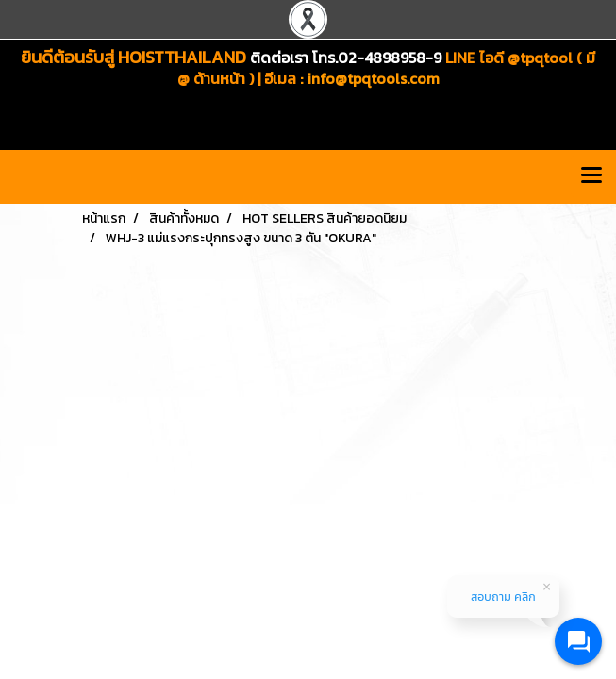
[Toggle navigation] (591, 176)
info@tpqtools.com (373, 78)
